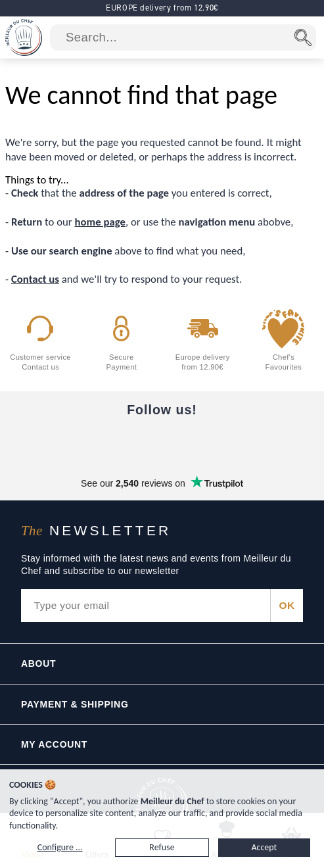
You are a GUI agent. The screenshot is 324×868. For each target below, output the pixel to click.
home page (100, 222)
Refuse (162, 847)
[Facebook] (52, 443)
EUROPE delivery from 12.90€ (162, 8)
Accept (264, 847)
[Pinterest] (273, 443)
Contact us (35, 279)
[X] (218, 443)
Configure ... (60, 847)
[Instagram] (162, 443)
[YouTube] (107, 443)
